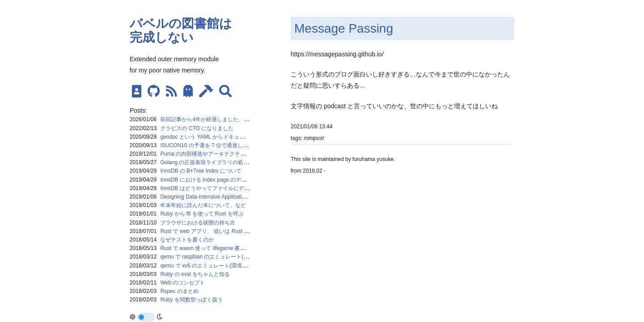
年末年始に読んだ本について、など (203, 205)
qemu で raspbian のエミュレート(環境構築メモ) (219, 257)
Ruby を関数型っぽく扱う (191, 300)
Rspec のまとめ (179, 291)
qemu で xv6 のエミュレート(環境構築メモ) (213, 266)
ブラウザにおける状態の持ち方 (198, 223)
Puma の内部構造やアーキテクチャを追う (211, 154)
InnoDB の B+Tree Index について (201, 171)
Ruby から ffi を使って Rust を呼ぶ (202, 214)
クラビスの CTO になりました (197, 128)
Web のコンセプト (182, 283)
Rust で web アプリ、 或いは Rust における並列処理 (223, 231)
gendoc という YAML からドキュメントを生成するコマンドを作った (243, 137)
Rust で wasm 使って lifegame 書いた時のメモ (216, 248)
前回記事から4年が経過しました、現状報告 (213, 119)
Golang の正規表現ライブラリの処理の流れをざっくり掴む (231, 162)
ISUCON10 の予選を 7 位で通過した (204, 145)
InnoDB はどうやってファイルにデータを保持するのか (226, 188)
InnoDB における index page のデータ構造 (211, 180)
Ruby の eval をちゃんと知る (195, 274)
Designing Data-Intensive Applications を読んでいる (222, 197)
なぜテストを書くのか (187, 240)
